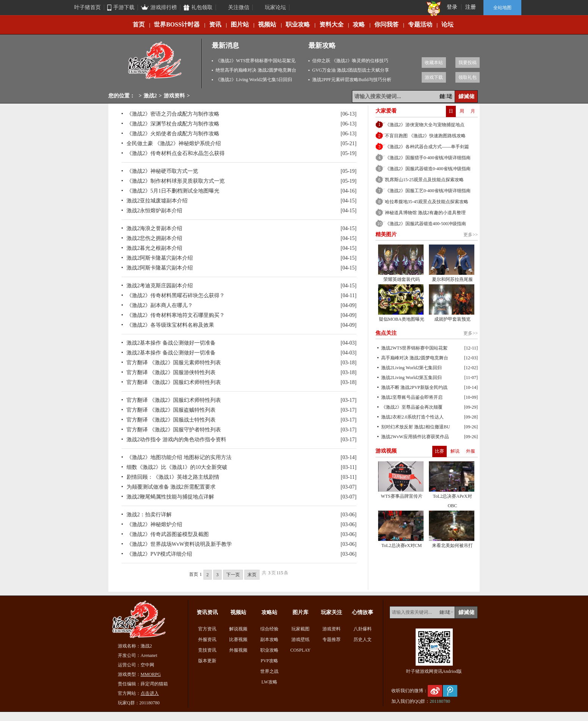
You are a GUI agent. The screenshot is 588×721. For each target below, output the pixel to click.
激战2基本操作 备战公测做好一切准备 (171, 343)
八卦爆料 (363, 629)
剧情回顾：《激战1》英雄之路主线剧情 (173, 477)
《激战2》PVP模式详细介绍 (159, 554)
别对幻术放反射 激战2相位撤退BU (416, 427)
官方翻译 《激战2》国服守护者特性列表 (174, 430)
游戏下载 (434, 77)
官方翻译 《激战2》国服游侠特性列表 (171, 372)
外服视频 (238, 650)
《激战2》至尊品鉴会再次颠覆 (412, 407)
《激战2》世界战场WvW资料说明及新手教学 (179, 544)
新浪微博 (435, 691)
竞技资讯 (207, 650)
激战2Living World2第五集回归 (411, 378)
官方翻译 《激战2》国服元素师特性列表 (174, 363)
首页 (139, 24)
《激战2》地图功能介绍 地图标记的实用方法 (179, 457)
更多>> (471, 235)
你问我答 (386, 24)
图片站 (240, 24)
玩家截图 (300, 629)
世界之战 (269, 671)
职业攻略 (298, 24)
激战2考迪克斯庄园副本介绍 (160, 286)
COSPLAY (300, 650)
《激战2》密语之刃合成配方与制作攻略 (173, 114)
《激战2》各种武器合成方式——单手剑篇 (427, 147)
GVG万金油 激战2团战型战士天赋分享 (351, 70)
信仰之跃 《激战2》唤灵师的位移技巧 (350, 61)
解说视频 (238, 629)
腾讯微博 (450, 691)
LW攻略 (269, 682)
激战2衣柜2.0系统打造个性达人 (412, 417)
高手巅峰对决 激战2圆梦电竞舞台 (415, 358)
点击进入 (150, 693)
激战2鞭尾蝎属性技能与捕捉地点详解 (170, 497)
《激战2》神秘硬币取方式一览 (162, 171)
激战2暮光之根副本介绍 (154, 248)
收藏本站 (434, 63)
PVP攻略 (269, 661)
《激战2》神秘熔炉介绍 (154, 524)
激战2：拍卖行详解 (149, 515)
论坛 (447, 24)
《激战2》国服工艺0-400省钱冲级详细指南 (428, 191)
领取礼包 (468, 77)
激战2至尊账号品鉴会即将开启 (412, 397)
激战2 (150, 96)
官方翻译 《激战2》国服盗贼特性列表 (171, 410)
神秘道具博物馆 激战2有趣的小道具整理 (425, 213)
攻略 (359, 24)
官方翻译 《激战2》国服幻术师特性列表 (174, 382)
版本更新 (207, 661)
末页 (252, 575)
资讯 (215, 24)
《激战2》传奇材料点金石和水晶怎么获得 (176, 153)
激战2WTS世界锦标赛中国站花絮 (414, 348)
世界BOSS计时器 (177, 24)
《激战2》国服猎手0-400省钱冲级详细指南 (428, 158)
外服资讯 (207, 639)
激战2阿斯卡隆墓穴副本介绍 (160, 258)
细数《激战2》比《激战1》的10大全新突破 (177, 467)
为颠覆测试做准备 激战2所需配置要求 (171, 487)
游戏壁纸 (300, 639)
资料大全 (332, 24)
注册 (471, 7)
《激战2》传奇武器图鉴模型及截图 (168, 534)
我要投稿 (468, 63)
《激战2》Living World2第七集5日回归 (254, 80)
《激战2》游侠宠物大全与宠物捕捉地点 (425, 125)
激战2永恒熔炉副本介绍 (154, 211)
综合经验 (269, 629)
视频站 (267, 24)
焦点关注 (386, 333)
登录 (452, 7)
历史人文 (363, 639)
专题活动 (420, 24)
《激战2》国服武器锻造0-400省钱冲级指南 (428, 169)
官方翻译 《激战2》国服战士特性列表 (171, 420)
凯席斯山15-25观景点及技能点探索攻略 (424, 180)
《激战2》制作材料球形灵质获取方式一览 (176, 181)
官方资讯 (207, 629)
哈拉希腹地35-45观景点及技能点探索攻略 (427, 202)
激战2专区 (155, 63)
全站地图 (502, 8)
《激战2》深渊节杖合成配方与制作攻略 (173, 124)
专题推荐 (332, 639)
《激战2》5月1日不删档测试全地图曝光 (173, 191)
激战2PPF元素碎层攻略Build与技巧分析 (352, 80)
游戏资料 (174, 96)
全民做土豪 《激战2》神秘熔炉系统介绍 (174, 143)
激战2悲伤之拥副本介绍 (154, 238)
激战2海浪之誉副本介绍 (154, 228)
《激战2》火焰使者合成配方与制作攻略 (173, 134)
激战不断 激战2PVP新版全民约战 (414, 387)
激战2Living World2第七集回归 (411, 368)
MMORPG (151, 674)
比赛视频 (238, 639)
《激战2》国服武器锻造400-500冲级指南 (425, 224)
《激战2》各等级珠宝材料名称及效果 (170, 325)
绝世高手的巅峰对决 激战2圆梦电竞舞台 (256, 70)
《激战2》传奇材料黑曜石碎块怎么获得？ (176, 295)
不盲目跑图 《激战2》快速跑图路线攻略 (425, 136)
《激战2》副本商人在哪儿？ (160, 305)
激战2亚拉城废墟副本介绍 (157, 201)
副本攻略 (269, 639)
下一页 (233, 575)
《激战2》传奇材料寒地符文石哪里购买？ (176, 315)
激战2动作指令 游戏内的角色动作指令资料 (176, 440)
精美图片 (386, 234)
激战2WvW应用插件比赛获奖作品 (415, 437)
